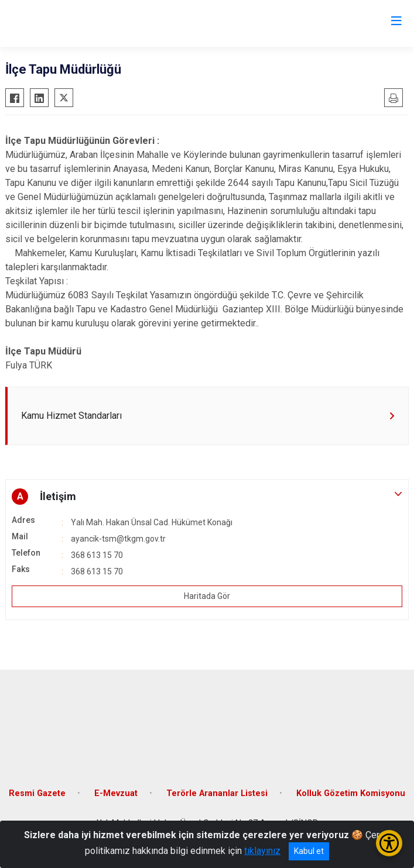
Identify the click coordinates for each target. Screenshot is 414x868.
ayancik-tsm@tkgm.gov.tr (118, 539)
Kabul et (309, 851)
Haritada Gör (207, 596)
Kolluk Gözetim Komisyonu (351, 793)
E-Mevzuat (116, 793)
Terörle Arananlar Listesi (217, 793)
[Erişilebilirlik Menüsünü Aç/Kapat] (389, 843)
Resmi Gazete (37, 793)
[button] (207, 497)
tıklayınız (262, 851)
